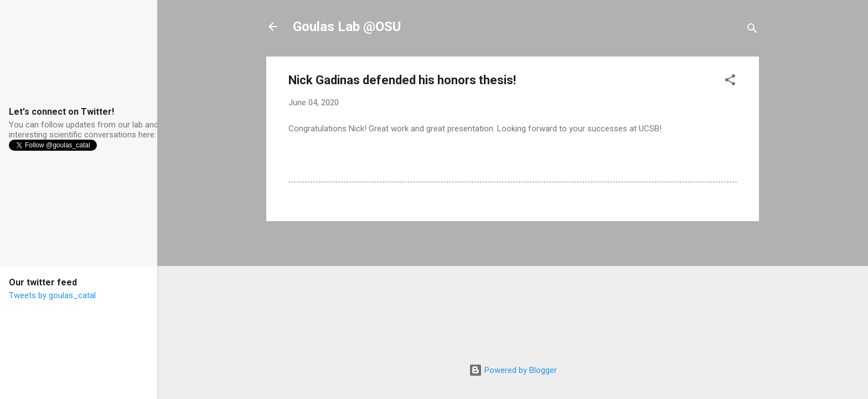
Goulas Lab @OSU (347, 27)
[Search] (752, 30)
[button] (730, 82)
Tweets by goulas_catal (52, 295)
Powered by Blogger (513, 370)
